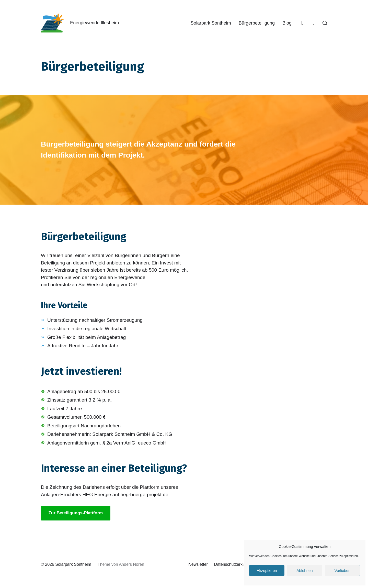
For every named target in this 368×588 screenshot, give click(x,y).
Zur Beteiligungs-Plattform (76, 513)
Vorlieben (343, 570)
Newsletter (198, 564)
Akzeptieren (267, 570)
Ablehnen (304, 570)
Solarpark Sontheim (211, 23)
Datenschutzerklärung (234, 564)
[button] (325, 23)
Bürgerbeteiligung (257, 23)
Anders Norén (131, 564)
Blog (287, 23)
